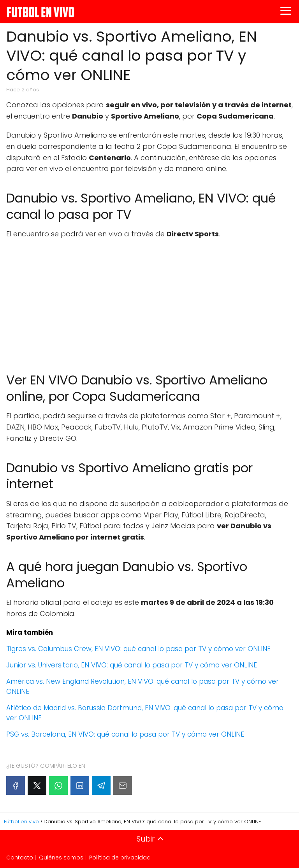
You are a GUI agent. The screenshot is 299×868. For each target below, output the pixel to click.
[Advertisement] (149, 302)
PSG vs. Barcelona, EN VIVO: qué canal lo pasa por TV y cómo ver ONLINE (125, 734)
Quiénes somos (61, 858)
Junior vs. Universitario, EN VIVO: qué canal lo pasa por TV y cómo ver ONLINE (132, 665)
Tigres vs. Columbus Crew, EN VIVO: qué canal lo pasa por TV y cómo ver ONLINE (138, 649)
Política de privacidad (120, 858)
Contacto (20, 858)
